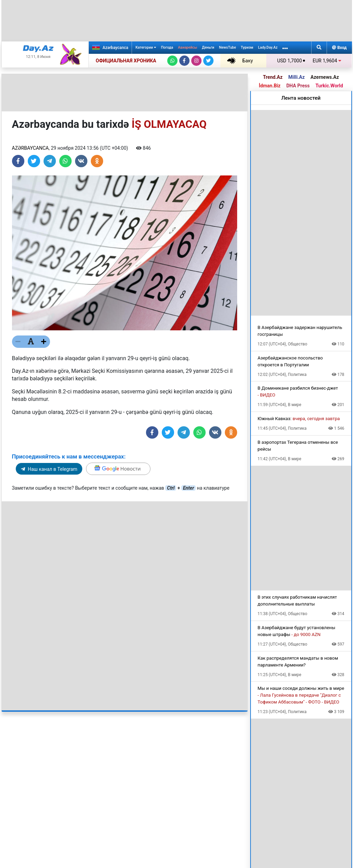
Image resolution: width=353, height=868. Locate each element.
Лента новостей (301, 98)
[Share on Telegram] (50, 161)
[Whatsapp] (172, 61)
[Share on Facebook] (18, 161)
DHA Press (298, 86)
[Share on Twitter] (34, 161)
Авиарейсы (187, 47)
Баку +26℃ (240, 61)
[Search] (319, 48)
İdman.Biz (270, 86)
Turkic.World (329, 86)
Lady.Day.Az (268, 47)
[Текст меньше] (18, 342)
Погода (167, 47)
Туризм (247, 47)
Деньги (208, 47)
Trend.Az (273, 77)
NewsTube (228, 47)
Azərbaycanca (110, 47)
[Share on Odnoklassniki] (97, 161)
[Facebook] (184, 61)
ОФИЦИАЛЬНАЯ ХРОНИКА (126, 61)
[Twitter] (208, 61)
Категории (146, 47)
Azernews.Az (325, 77)
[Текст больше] (44, 342)
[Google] (118, 469)
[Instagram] (196, 61)
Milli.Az (296, 77)
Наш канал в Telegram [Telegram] (49, 469)
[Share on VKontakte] (81, 161)
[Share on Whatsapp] (65, 161)
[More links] (285, 48)
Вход (339, 48)
